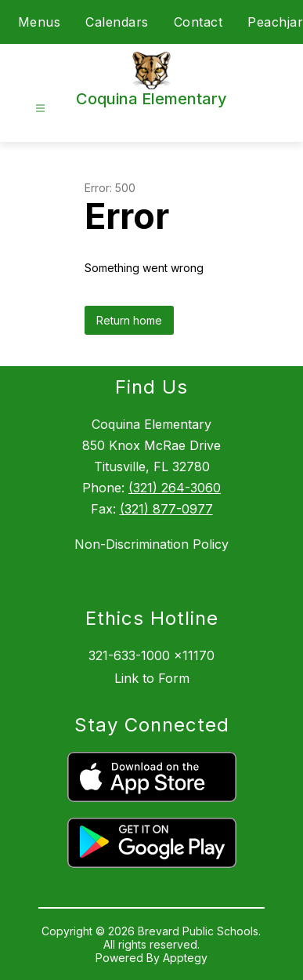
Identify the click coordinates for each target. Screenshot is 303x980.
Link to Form (152, 678)
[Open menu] (40, 109)
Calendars (117, 22)
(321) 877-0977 (166, 509)
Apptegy (185, 958)
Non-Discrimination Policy (151, 544)
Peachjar (275, 22)
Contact (198, 22)
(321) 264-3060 (175, 488)
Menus (40, 22)
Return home (129, 320)
